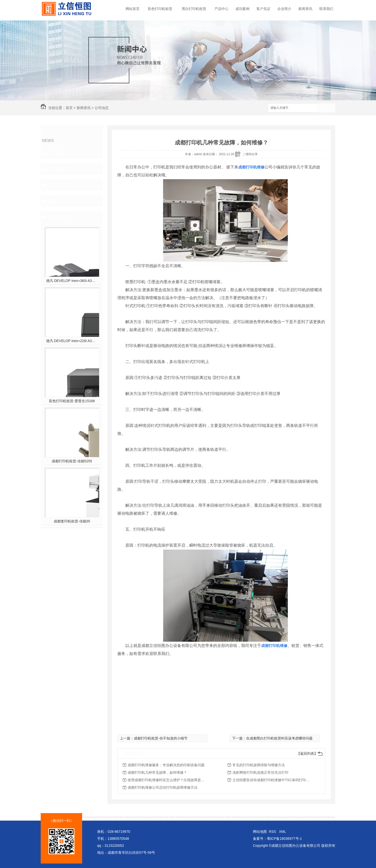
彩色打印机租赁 (160, 9)
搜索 (327, 108)
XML (282, 832)
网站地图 (260, 832)
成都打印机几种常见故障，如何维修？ (157, 772)
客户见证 (263, 9)
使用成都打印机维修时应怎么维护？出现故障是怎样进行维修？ (168, 780)
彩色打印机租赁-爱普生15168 (72, 401)
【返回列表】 (307, 753)
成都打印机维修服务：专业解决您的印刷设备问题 (166, 765)
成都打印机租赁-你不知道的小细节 (161, 738)
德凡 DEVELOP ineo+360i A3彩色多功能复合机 (72, 281)
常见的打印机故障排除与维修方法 (259, 765)
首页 (69, 108)
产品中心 (221, 9)
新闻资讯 (305, 9)
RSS (273, 832)
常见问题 (57, 185)
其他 (53, 201)
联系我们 (326, 9)
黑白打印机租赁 (194, 9)
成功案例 (242, 9)
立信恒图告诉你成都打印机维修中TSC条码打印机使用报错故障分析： (272, 780)
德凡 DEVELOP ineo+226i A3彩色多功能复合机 (72, 341)
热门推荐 (57, 217)
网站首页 (133, 9)
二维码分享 (250, 154)
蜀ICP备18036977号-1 (284, 839)
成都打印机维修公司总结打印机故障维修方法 (163, 787)
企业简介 (284, 9)
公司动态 (102, 108)
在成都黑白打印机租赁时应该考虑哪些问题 (279, 738)
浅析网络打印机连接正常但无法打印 (260, 772)
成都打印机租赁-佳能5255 (72, 461)
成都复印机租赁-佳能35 (72, 521)
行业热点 (57, 169)
